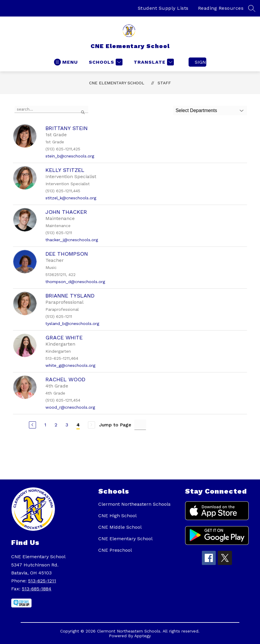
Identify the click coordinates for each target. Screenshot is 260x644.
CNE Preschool (115, 550)
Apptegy (143, 636)
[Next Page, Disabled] (91, 425)
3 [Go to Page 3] (67, 425)
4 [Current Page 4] (78, 425)
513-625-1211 (42, 581)
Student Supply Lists (163, 8)
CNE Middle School (120, 527)
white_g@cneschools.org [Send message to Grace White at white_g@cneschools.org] (70, 365)
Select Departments (196, 110)
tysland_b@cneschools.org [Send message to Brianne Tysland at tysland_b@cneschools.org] (72, 323)
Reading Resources (221, 8)
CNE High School (117, 516)
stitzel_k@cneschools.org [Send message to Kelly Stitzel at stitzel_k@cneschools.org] (71, 198)
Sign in (201, 62)
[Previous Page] (32, 425)
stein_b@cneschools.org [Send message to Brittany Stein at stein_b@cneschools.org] (70, 156)
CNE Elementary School (117, 83)
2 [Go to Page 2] (56, 425)
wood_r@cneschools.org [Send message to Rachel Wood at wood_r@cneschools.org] (70, 407)
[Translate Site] (153, 62)
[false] (51, 109)
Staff (164, 83)
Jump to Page (115, 425)
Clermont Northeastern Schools (134, 504)
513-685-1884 (37, 589)
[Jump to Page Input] (140, 425)
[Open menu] (66, 62)
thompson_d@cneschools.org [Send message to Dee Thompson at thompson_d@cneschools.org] (75, 282)
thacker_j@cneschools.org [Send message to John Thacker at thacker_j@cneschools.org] (72, 240)
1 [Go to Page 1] (45, 425)
